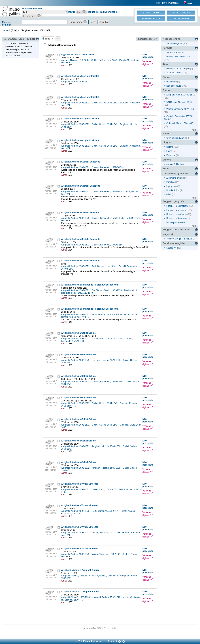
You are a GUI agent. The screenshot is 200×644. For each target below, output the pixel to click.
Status (166, 77)
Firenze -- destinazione (177, 206)
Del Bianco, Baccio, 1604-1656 (107, 290)
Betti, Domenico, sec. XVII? (105, 511)
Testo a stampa (174, 53)
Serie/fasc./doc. (174, 73)
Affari (169, 194)
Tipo (165, 64)
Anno (166, 133)
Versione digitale (148, 63)
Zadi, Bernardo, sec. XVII (104, 266)
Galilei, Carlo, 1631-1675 (104, 489)
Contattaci (174, 3)
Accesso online (172, 39)
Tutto (48, 39)
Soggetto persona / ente (176, 229)
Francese (171, 155)
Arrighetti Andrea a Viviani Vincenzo (80, 484)
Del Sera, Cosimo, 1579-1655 (106, 360)
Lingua (167, 142)
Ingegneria (172, 186)
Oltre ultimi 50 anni (175, 138)
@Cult (100, 628)
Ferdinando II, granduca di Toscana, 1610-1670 (115, 314)
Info (165, 3)
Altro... (195, 130)
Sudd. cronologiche (174, 243)
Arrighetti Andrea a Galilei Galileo (78, 333)
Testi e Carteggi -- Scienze (179, 239)
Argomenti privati (174, 178)
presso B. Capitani (175, 164)
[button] (81, 12)
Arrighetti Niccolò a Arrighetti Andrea (80, 570)
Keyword (168, 234)
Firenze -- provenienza (177, 210)
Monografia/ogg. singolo (178, 69)
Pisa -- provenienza (176, 222)
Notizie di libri (173, 190)
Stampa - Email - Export (19, 39)
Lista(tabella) (147, 39)
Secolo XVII (172, 248)
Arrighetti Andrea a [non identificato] (80, 76)
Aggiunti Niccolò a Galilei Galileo (78, 55)
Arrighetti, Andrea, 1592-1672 (76, 82)
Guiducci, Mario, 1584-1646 (180, 123)
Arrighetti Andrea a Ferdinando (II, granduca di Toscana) (90, 285)
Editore (167, 160)
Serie (166, 169)
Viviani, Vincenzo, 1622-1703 (106, 533)
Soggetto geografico (175, 201)
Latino (169, 151)
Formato (168, 48)
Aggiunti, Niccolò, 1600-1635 (75, 60)
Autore (167, 90)
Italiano (170, 147)
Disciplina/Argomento (175, 173)
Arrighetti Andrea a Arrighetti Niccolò (80, 119)
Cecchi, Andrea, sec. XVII (74, 317)
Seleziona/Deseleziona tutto (62, 45)
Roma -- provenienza (176, 214)
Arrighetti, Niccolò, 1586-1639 (106, 446)
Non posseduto (174, 86)
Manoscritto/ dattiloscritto (178, 57)
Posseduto (172, 82)
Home (158, 3)
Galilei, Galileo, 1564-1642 (104, 60)
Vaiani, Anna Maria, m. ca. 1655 (108, 339)
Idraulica (170, 182)
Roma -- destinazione (177, 218)
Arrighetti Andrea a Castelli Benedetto (81, 162)
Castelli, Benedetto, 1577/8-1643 (108, 167)
